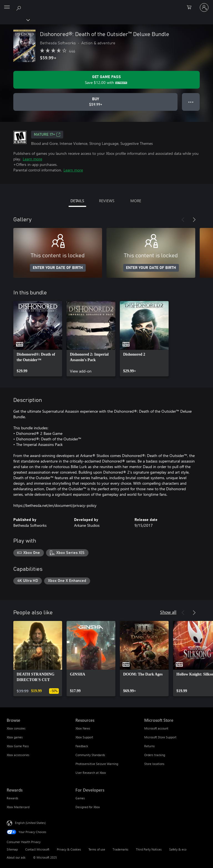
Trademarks (121, 849)
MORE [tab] (136, 201)
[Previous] (183, 220)
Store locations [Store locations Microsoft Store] (154, 764)
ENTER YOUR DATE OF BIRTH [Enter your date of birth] (58, 268)
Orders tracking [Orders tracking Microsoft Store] (155, 755)
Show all (168, 612)
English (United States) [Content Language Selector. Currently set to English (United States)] (30, 823)
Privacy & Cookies (69, 849)
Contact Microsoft (37, 849)
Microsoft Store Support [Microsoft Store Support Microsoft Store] (160, 737)
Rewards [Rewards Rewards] (12, 798)
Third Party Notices (149, 849)
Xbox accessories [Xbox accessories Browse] (18, 755)
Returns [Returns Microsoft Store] (149, 746)
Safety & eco (178, 849)
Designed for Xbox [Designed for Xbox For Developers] (88, 807)
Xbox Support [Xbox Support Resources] (84, 737)
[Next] (194, 220)
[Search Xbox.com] (19, 7)
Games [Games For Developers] (80, 798)
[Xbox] (15, 20)
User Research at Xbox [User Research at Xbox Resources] (91, 773)
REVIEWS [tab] (107, 201)
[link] (38, 339)
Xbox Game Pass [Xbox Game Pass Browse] (18, 746)
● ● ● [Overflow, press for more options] (191, 102)
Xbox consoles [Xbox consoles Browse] (16, 728)
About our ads (16, 857)
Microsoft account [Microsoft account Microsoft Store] (156, 728)
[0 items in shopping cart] (191, 7)
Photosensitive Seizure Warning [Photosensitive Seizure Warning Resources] (97, 764)
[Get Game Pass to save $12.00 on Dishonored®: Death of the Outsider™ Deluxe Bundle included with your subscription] (106, 80)
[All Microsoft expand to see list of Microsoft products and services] (7, 7)
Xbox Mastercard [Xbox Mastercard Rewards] (18, 807)
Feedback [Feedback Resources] (82, 746)
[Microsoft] (106, 4)
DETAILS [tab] (77, 201)
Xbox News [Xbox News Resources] (83, 728)
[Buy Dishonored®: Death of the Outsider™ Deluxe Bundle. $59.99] (95, 102)
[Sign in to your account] (204, 7)
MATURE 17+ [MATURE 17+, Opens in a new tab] (47, 135)
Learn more (32, 159)
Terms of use (97, 849)
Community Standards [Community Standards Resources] (90, 755)
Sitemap (12, 849)
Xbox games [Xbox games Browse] (15, 737)
